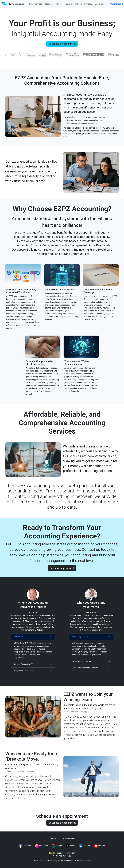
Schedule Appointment (62, 44)
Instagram (41, 846)
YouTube (100, 846)
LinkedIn (85, 846)
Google (57, 846)
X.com (70, 846)
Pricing (58, 4)
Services (38, 4)
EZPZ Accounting (17, 4)
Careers (53, 839)
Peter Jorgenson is (80, 637)
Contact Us (89, 4)
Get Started (116, 4)
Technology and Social (81, 661)
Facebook (25, 846)
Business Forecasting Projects (85, 668)
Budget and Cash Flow (23, 671)
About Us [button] (99, 4)
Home (30, 4)
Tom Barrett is (20, 637)
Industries (48, 4)
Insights (79, 4)
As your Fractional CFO (23, 664)
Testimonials (68, 4)
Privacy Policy (69, 839)
